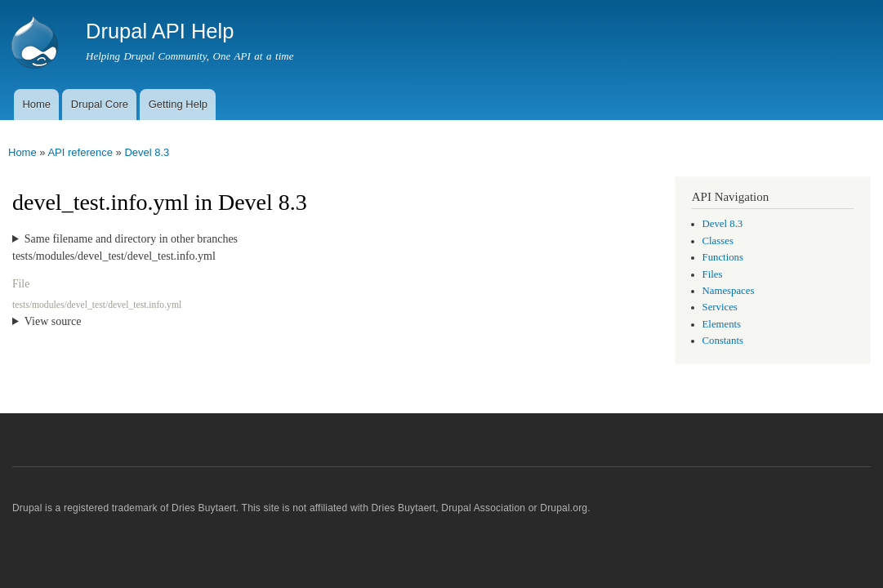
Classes (718, 241)
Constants (723, 341)
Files (713, 274)
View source (53, 321)
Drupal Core (100, 104)
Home (36, 104)
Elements (722, 324)
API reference (80, 152)
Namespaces (729, 291)
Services (720, 307)
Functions (723, 257)
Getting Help (178, 104)
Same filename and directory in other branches (131, 239)
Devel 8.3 (147, 152)
